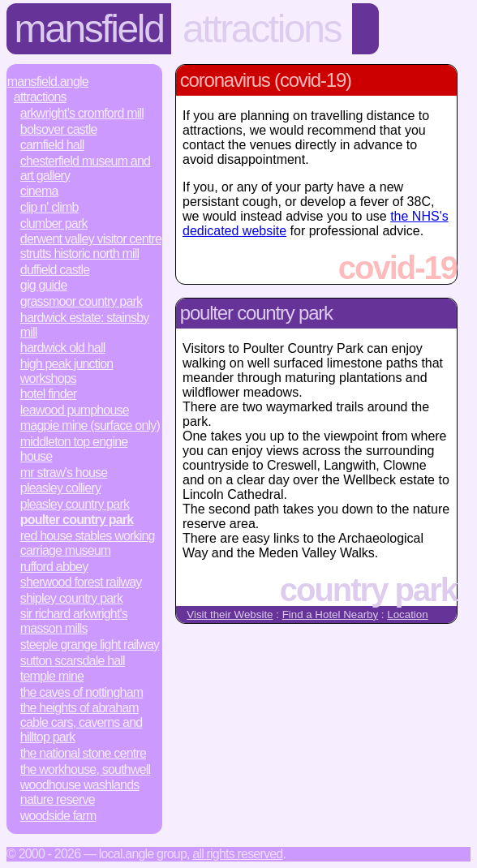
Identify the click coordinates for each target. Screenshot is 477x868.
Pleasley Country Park (75, 504)
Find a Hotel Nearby (331, 614)
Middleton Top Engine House (74, 449)
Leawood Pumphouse (75, 410)
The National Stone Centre (83, 753)
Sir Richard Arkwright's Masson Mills (74, 621)
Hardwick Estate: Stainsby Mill (85, 325)
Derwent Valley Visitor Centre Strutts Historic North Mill (91, 246)
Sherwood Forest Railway (81, 582)
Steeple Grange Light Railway (90, 645)
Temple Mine (52, 676)
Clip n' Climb (49, 207)
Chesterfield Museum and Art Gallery (85, 168)
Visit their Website (230, 614)
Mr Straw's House (64, 473)
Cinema (39, 191)
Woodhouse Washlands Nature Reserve (80, 792)
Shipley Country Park (71, 598)
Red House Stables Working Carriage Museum (88, 543)
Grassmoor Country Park (81, 301)
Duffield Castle (55, 270)
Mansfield (89, 29)
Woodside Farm (58, 816)
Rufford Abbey (54, 567)
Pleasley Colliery (60, 488)
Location (407, 614)
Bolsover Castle (59, 129)
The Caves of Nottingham (82, 692)
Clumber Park (54, 223)
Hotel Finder (49, 394)
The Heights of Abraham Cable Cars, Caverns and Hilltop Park (82, 722)
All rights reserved (237, 854)
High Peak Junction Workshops (67, 371)
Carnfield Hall (52, 145)
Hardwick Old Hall (63, 348)
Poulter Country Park (77, 520)
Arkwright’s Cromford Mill (82, 113)
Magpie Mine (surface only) (90, 425)
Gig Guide (44, 285)
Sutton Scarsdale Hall (73, 661)
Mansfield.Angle (48, 82)
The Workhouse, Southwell (85, 769)
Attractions (262, 29)
